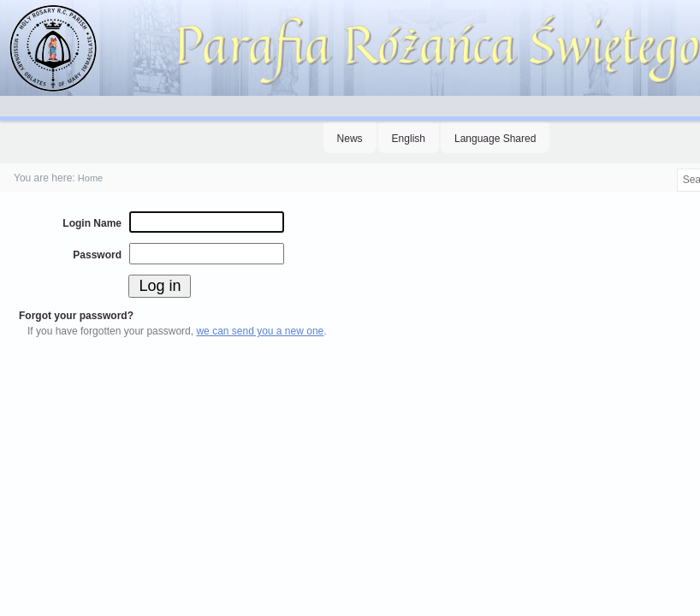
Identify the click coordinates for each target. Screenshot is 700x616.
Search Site (676, 168)
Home (90, 178)
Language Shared (495, 139)
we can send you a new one (260, 331)
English (409, 139)
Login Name (92, 223)
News (350, 139)
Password (97, 255)
